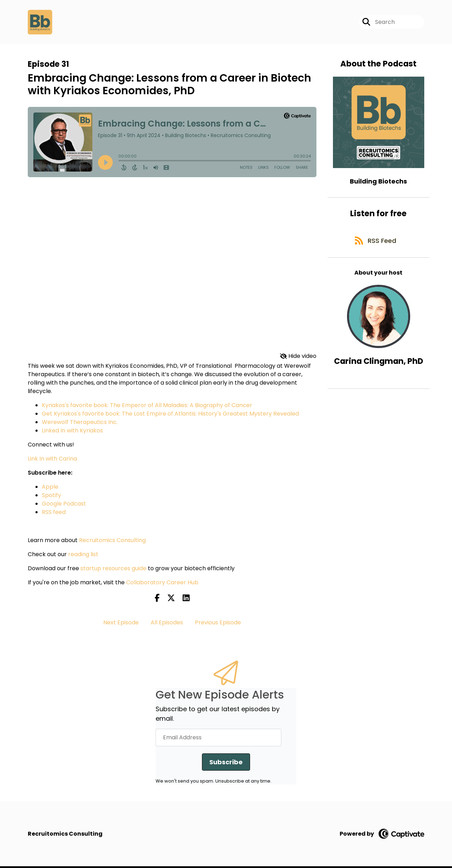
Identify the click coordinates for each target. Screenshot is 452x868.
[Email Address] (218, 739)
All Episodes (167, 624)
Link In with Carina (52, 460)
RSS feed (54, 513)
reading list (83, 556)
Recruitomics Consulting (112, 542)
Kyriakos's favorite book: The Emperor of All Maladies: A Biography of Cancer (147, 407)
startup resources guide (113, 570)
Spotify (51, 497)
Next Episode (121, 624)
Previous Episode (218, 624)
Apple (50, 488)
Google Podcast (64, 505)
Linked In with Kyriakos (72, 432)
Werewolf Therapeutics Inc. (80, 423)
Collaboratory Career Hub (162, 584)
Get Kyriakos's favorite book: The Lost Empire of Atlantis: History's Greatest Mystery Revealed (170, 415)
